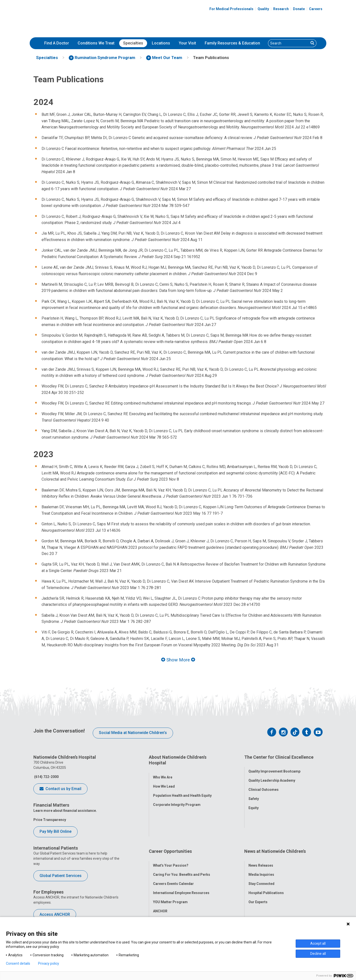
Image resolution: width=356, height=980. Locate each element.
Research (281, 9)
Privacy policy (49, 963)
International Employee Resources (181, 857)
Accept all (318, 943)
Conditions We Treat (96, 43)
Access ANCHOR (55, 914)
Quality (263, 9)
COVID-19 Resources (170, 884)
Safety (254, 794)
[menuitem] (57, 43)
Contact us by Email (60, 789)
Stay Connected (261, 848)
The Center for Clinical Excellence (279, 757)
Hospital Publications (266, 857)
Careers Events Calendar (173, 848)
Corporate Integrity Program (177, 799)
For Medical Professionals (231, 9)
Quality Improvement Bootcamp (274, 766)
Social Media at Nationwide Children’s (133, 733)
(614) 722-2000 (46, 777)
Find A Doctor (57, 43)
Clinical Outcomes (264, 785)
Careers (316, 9)
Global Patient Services (61, 876)
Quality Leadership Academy (272, 776)
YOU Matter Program (170, 866)
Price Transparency (50, 820)
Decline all (318, 954)
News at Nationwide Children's (275, 820)
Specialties (133, 43)
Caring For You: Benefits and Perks (182, 839)
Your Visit (187, 43)
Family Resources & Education (232, 43)
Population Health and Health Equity (182, 790)
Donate (299, 9)
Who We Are (163, 772)
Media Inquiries (261, 839)
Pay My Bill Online (56, 831)
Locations (161, 43)
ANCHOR (160, 875)
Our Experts (258, 866)
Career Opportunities (170, 820)
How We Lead (164, 781)
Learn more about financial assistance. (65, 811)
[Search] (289, 43)
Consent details (18, 963)
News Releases (261, 830)
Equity (254, 803)
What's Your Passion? (171, 830)
